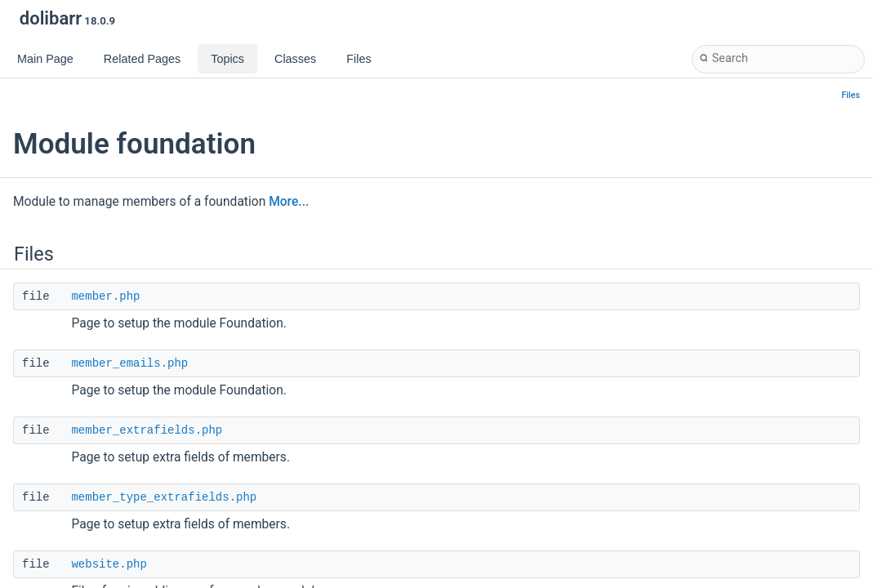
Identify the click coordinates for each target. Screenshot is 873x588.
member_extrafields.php (147, 430)
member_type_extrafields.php (164, 497)
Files (851, 95)
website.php (109, 564)
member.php (105, 296)
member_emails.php (129, 363)
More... (289, 202)
